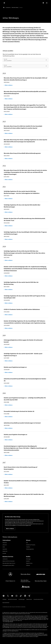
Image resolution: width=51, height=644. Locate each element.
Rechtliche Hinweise (12, 599)
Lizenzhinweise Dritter (38, 599)
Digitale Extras (29, 563)
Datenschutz (29, 599)
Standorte (5, 549)
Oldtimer (28, 565)
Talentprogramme (30, 549)
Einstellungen (22, 599)
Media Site (5, 551)
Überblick (5, 543)
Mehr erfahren (10, 529)
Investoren (8, 8)
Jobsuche (5, 545)
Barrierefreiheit (6, 603)
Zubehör (28, 561)
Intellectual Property (31, 545)
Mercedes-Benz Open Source (9, 563)
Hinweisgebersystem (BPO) (8, 565)
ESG (27, 543)
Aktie (4, 547)
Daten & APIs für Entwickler (9, 561)
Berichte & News (15, 8)
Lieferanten (5, 559)
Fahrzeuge (28, 559)
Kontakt (4, 553)
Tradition (28, 547)
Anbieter (4, 599)
